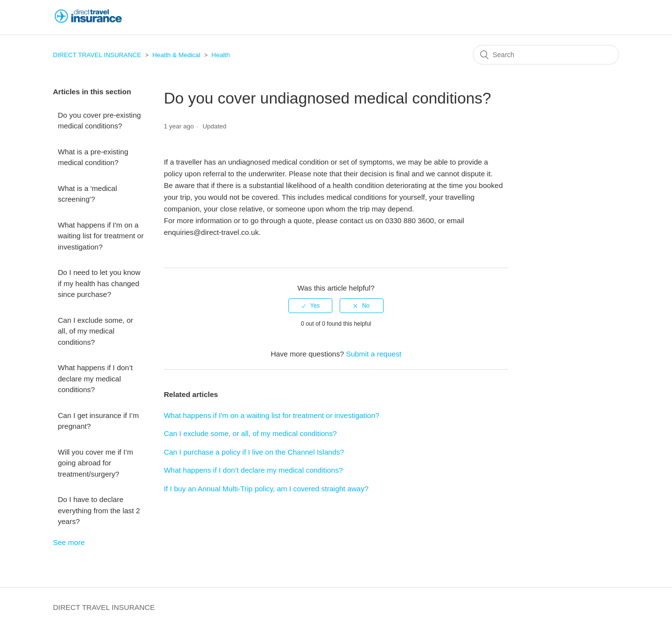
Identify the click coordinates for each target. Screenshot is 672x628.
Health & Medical (176, 55)
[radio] (310, 306)
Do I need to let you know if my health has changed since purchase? (99, 283)
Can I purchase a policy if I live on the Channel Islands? (254, 452)
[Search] (546, 55)
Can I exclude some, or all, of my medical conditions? (96, 331)
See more (69, 542)
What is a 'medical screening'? (88, 194)
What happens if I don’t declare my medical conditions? (95, 378)
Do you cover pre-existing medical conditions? (100, 121)
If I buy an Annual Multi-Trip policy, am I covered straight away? (266, 489)
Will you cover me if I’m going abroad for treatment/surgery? (96, 463)
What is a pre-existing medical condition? (93, 157)
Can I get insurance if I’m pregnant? (99, 421)
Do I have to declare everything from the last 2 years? (99, 510)
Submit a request (374, 354)
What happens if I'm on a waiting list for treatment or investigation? (101, 236)
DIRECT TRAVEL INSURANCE (97, 55)
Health (221, 55)
